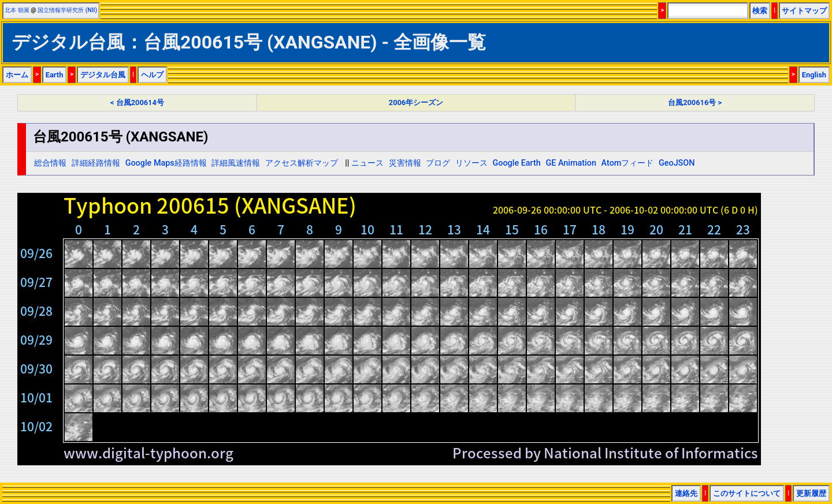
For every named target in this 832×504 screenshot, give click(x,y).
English (814, 75)
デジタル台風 (103, 75)
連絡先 (686, 493)
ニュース (367, 163)
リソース (471, 163)
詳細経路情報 (96, 163)
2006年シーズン (416, 102)
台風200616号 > (695, 102)
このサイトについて (747, 493)
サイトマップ (804, 11)
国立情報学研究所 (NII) (67, 10)
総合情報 (50, 163)
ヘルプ (152, 75)
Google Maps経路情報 (166, 163)
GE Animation (571, 163)
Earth (55, 75)
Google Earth (516, 163)
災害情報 (405, 163)
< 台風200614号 (137, 102)
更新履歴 (811, 493)
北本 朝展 (17, 10)
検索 (760, 11)
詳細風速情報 (236, 163)
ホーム (17, 75)
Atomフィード (628, 163)
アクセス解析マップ (302, 163)
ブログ (438, 163)
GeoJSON (677, 163)
